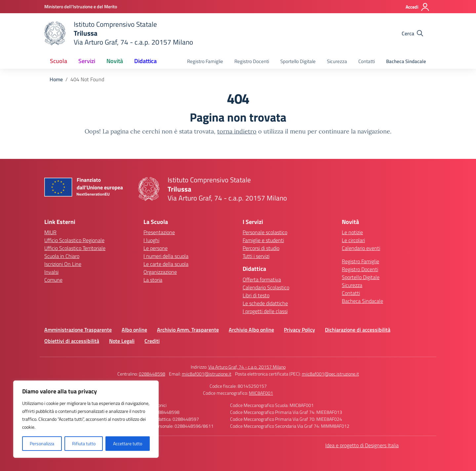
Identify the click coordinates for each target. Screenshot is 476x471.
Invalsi (51, 272)
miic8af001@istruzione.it (207, 374)
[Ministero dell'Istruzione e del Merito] (81, 6)
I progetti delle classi (265, 311)
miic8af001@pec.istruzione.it (330, 374)
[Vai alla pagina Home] (56, 79)
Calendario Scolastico (266, 287)
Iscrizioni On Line (63, 264)
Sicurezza (337, 61)
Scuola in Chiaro (62, 256)
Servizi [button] (87, 61)
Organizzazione (160, 272)
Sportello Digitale (298, 61)
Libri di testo (256, 295)
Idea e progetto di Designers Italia (362, 445)
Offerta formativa (262, 279)
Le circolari (353, 240)
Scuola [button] (59, 61)
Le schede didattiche (265, 303)
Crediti (152, 341)
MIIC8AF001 (261, 393)
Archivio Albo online (251, 330)
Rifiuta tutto (84, 443)
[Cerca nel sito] (412, 33)
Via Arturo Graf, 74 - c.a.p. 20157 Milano (247, 367)
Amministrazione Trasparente (78, 330)
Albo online (134, 330)
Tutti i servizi (256, 256)
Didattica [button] (145, 61)
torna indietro (237, 131)
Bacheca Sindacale (406, 61)
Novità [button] (115, 61)
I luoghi (151, 240)
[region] (86, 419)
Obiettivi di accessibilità (72, 341)
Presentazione (159, 232)
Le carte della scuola (166, 264)
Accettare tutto (128, 443)
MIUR (50, 232)
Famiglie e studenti (263, 240)
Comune (53, 280)
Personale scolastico (265, 232)
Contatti (367, 61)
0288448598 (152, 374)
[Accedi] (418, 7)
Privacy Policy (299, 330)
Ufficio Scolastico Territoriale (75, 248)
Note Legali (122, 341)
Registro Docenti (252, 61)
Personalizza (42, 443)
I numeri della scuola (166, 256)
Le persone (156, 248)
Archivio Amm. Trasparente (188, 330)
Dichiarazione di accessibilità (358, 330)
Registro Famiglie (205, 61)
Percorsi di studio (261, 248)
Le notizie (352, 232)
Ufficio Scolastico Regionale (74, 240)
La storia (153, 280)
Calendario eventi (361, 248)
